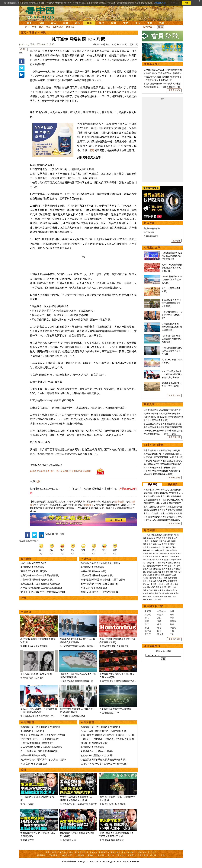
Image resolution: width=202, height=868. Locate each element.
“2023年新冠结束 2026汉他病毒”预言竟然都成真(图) (172, 280)
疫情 (127, 646)
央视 (159, 584)
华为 (149, 560)
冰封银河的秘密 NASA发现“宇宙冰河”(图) (162, 410)
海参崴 (169, 569)
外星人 (111, 713)
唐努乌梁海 (173, 578)
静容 (159, 628)
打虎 (162, 560)
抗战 (164, 590)
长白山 (146, 581)
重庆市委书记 (128, 681)
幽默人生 (151, 596)
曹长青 (160, 634)
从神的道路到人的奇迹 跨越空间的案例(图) (163, 70)
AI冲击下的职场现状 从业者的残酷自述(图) (41, 588)
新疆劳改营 (173, 581)
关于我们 (82, 852)
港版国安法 (172, 544)
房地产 (146, 569)
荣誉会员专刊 (152, 64)
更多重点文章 (174, 395)
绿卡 (166, 587)
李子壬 (148, 634)
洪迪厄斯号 (107, 646)
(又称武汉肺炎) (157, 535)
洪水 (159, 544)
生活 (138, 23)
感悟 (161, 596)
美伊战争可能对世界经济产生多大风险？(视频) (43, 760)
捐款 (72, 852)
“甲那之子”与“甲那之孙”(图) (34, 571)
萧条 (113, 840)
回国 (157, 587)
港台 (77, 23)
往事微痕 (154, 547)
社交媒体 (151, 563)
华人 (163, 584)
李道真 (160, 615)
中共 (157, 550)
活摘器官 (154, 541)
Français (129, 852)
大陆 (41, 23)
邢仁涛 (148, 631)
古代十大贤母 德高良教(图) (156, 420)
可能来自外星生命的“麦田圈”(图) (115, 709)
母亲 (31, 678)
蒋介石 (175, 590)
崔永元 (152, 557)
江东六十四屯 (162, 578)
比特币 (154, 566)
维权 (163, 575)
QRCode (50, 534)
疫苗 (155, 544)
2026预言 (67, 646)
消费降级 (120, 840)
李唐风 (173, 621)
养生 (159, 599)
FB (156, 563)
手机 (166, 596)
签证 (153, 587)
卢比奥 (176, 535)
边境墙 (156, 554)
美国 (65, 23)
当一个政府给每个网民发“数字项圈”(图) (99, 584)
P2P (180, 572)
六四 (176, 538)
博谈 (89, 23)
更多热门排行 (174, 477)
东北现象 (106, 840)
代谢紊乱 (44, 646)
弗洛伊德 (146, 550)
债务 (178, 563)
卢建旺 (65, 716)
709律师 (168, 575)
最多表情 (172, 484)
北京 (145, 572)
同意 (186, 3)
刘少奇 (162, 593)
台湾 (41, 716)
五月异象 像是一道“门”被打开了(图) (160, 467)
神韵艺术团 (67, 855)
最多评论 (152, 484)
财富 (159, 569)
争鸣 (34, 27)
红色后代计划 (69, 804)
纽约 (101, 23)
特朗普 (170, 535)
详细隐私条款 (160, 3)
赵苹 (172, 624)
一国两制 (178, 560)
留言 (113, 44)
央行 (174, 563)
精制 (25, 646)
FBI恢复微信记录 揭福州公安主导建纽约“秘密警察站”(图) (172, 256)
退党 (174, 547)
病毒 (92, 150)
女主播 (154, 584)
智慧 (157, 596)
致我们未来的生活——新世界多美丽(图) (40, 575)
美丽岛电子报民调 (31, 716)
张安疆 (119, 681)
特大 (124, 44)
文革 (42, 678)
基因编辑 (151, 575)
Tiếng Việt (142, 852)
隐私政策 (105, 852)
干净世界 (53, 855)
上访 (174, 575)
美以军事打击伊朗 (152, 228)
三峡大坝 (166, 541)
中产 (163, 569)
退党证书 (142, 855)
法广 (145, 563)
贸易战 (159, 538)
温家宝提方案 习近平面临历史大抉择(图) (40, 584)
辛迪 (172, 634)
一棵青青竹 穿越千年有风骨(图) (158, 80)
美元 (149, 566)
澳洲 (151, 590)
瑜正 (159, 631)
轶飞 (147, 618)
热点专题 (149, 223)
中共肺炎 (146, 535)
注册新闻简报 (152, 646)
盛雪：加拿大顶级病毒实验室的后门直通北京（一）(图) (108, 735)
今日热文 (26, 612)
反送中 (172, 557)
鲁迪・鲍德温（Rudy (90, 646)
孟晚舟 (146, 554)
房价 (159, 572)
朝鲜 (160, 563)
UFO (117, 713)
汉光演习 (146, 547)
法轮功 (146, 578)
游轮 (114, 646)
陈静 (159, 621)
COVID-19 (151, 538)
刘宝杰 (54, 716)
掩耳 (21, 53)
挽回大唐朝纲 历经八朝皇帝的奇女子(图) (162, 87)
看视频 (101, 855)
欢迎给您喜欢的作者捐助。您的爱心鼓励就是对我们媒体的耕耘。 (62, 471)
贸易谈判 (172, 554)
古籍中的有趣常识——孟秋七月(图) (160, 434)
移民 (167, 584)
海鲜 (25, 840)
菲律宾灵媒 (76, 646)
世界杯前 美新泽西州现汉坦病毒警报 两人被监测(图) (171, 303)
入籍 (162, 587)
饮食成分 (31, 646)
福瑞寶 (131, 855)
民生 (170, 587)
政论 (41, 27)
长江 (151, 544)
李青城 (173, 628)
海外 (175, 587)
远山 (159, 618)
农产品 (31, 840)
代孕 (78, 804)
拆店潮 (31, 804)
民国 (155, 590)
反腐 (157, 560)
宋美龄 (146, 593)
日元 (174, 566)
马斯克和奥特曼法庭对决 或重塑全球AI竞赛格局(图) (172, 351)
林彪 (157, 593)
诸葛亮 (176, 593)
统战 (83, 716)
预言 (170, 596)
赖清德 (174, 550)
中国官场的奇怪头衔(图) (32, 567)
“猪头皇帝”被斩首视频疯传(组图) (158, 474)
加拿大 (165, 563)
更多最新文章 (174, 437)
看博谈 (33, 33)
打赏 (108, 44)
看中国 (42, 12)
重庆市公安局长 (109, 681)
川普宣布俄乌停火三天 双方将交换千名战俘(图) (172, 315)
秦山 (147, 628)
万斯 (161, 554)
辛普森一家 (88, 681)
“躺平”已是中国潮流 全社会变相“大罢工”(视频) (43, 592)
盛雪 (159, 624)
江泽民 (146, 557)
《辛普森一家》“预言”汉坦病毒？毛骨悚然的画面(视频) (172, 339)
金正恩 (162, 550)
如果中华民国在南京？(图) (33, 563)
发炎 (37, 646)
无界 (163, 855)
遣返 (149, 587)
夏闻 (172, 618)
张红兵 (37, 678)
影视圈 (66, 840)
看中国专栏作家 (153, 606)
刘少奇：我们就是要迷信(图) (94, 743)
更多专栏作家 (174, 639)
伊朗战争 (122, 804)
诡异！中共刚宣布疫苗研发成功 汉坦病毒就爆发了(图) (172, 268)
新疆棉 (173, 541)
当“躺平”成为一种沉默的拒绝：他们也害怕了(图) (104, 731)
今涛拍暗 (162, 611)
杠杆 (145, 566)
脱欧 (170, 563)
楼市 (151, 569)
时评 (27, 27)
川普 (165, 535)
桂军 (160, 590)
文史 (126, 23)
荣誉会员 (120, 502)
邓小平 (152, 593)
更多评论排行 (174, 523)
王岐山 (168, 550)
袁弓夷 (164, 544)
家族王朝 (84, 804)
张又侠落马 (149, 232)
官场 (53, 23)
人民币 (164, 566)
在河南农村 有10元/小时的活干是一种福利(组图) (104, 764)
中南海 (158, 557)
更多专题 (176, 241)
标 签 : (23, 49)
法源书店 (80, 855)
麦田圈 (105, 713)
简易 (172, 611)
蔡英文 (179, 569)
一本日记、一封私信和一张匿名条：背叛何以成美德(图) (108, 739)
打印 (119, 44)
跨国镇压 (77, 716)
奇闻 (150, 23)
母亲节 (26, 678)
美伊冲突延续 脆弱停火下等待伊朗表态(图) (163, 427)
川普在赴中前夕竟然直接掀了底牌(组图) (162, 471)
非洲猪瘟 (169, 572)
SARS (165, 581)
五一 (25, 804)
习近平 (165, 538)
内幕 (163, 557)
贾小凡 (148, 615)
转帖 (38, 481)
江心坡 (159, 581)
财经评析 (70, 27)
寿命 (151, 599)
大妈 (155, 572)
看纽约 (111, 855)
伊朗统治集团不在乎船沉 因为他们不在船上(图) (103, 760)
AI (75, 840)
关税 (151, 554)
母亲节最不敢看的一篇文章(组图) (36, 674)
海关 (145, 587)
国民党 (169, 547)
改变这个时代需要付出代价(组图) (97, 755)
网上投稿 (50, 852)
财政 (155, 569)
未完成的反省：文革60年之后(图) (97, 751)
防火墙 (158, 575)
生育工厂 (93, 804)
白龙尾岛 (152, 581)
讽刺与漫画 (58, 27)
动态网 (153, 855)
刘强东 (150, 572)
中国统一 (47, 716)
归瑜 (172, 615)
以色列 (105, 804)
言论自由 (146, 584)
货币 (159, 566)
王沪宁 (179, 554)
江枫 (172, 631)
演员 (71, 840)
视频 (162, 23)
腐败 (153, 560)
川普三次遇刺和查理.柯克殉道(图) (37, 580)
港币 (178, 566)
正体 (102, 44)
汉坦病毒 (120, 646)
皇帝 (171, 593)
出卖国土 (146, 541)
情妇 (145, 560)
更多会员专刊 (174, 90)
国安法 (146, 544)
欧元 (169, 566)
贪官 (177, 557)
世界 (114, 23)
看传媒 (121, 855)
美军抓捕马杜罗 (151, 236)
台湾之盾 (113, 804)
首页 (29, 23)
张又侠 (171, 538)
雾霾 (145, 575)
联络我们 (62, 852)
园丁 (147, 624)
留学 (176, 584)
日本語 (153, 852)
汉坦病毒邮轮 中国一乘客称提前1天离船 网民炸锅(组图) (172, 327)
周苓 (147, 621)
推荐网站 (41, 855)
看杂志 (91, 855)
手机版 (96, 44)
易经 (145, 596)
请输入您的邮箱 (163, 651)
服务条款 (94, 852)
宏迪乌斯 (71, 681)
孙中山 (169, 590)
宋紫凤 (148, 611)
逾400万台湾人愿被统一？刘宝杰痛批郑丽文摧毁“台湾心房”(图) (172, 374)
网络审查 (152, 578)
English (117, 852)
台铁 (160, 541)
